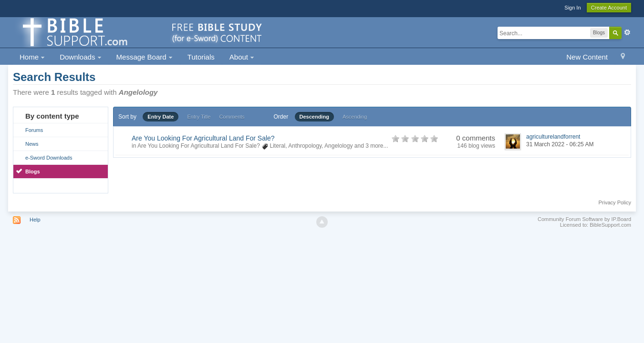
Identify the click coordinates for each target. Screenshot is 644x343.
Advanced (627, 32)
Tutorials (201, 57)
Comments (232, 117)
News (32, 144)
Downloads (80, 57)
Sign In (572, 8)
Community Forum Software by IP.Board (584, 219)
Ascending (355, 117)
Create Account (609, 8)
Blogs (33, 171)
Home (32, 57)
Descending (314, 117)
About (242, 57)
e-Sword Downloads (49, 158)
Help (35, 220)
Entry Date (161, 117)
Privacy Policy (615, 202)
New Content (587, 57)
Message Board (145, 57)
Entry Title (199, 117)
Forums (34, 130)
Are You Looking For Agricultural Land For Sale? (203, 138)
